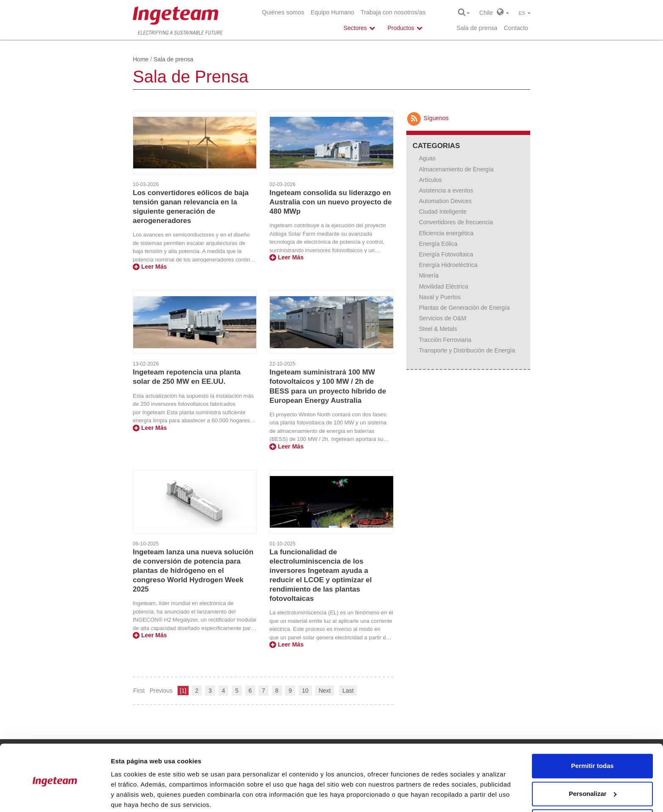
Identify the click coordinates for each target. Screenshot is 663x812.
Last (348, 691)
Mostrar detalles (136, 795)
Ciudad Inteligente (443, 212)
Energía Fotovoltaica (446, 254)
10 (305, 691)
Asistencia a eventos (446, 190)
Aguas (427, 158)
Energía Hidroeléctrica (448, 265)
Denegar (592, 789)
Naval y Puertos (440, 297)
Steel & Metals (438, 329)
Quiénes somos (283, 12)
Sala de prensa (477, 28)
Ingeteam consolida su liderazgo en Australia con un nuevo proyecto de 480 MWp (330, 202)
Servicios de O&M (443, 318)
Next (325, 691)
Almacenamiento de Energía (456, 169)
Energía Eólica (438, 244)
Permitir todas (593, 733)
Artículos (430, 180)
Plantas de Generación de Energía (464, 308)
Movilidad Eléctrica (444, 286)
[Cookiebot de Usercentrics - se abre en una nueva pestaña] (55, 795)
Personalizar (593, 761)
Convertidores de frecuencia (456, 222)
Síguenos (427, 118)
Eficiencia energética (446, 233)
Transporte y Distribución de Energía (467, 350)
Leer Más (150, 267)
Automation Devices (445, 201)
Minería (429, 275)
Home (141, 59)
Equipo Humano (332, 12)
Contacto (516, 28)
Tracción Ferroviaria (445, 340)
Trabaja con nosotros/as (393, 12)
